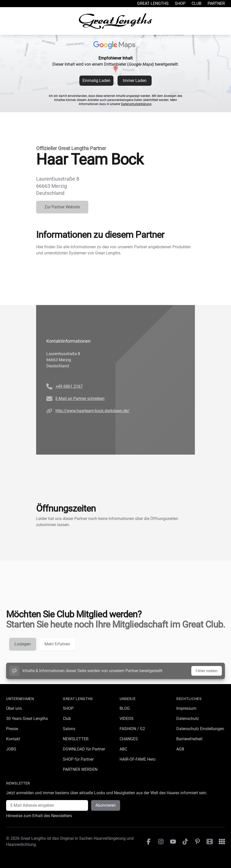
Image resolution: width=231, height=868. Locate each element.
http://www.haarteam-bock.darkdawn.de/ (92, 411)
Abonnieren (106, 805)
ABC (123, 749)
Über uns (14, 708)
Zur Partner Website (62, 207)
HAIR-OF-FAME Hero (138, 759)
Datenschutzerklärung (136, 104)
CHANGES (129, 739)
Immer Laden (135, 81)
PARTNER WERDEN (80, 769)
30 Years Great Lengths (27, 719)
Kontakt (13, 739)
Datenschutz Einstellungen (200, 729)
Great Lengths (153, 3)
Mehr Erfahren (57, 644)
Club (197, 3)
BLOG (125, 708)
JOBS (11, 749)
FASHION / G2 (132, 729)
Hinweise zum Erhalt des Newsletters (39, 816)
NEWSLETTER (76, 739)
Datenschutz (188, 719)
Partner (216, 3)
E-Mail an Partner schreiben (80, 399)
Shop (180, 3)
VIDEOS (127, 719)
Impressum (186, 708)
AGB (180, 749)
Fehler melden (207, 671)
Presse (12, 729)
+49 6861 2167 (69, 386)
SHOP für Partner (78, 759)
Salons (69, 729)
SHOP (68, 708)
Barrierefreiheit (189, 739)
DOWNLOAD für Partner (84, 749)
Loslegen (23, 644)
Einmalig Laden (96, 81)
